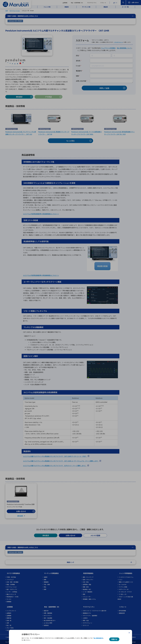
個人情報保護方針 (98, 638)
